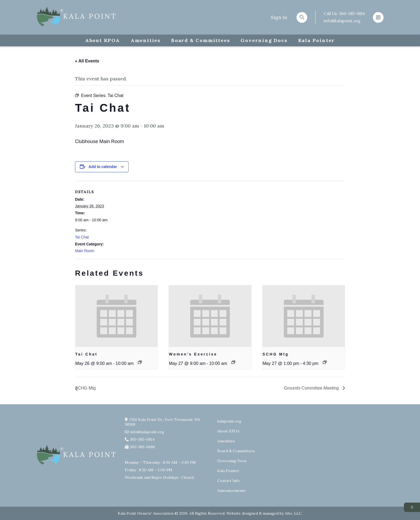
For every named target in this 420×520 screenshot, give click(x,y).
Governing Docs (264, 40)
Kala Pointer (317, 40)
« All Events (87, 61)
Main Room (85, 251)
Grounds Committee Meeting (312, 388)
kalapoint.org (229, 421)
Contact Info (228, 481)
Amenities (146, 40)
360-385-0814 (352, 14)
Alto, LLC (293, 513)
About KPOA (103, 40)
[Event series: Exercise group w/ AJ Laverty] (233, 362)
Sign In (279, 17)
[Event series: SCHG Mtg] (325, 362)
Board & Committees (200, 40)
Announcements (231, 491)
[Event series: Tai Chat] (140, 362)
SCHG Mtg (276, 354)
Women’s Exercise (193, 354)
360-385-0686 (142, 447)
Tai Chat (82, 237)
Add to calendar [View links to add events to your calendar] (103, 167)
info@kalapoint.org (342, 21)
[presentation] (116, 316)
